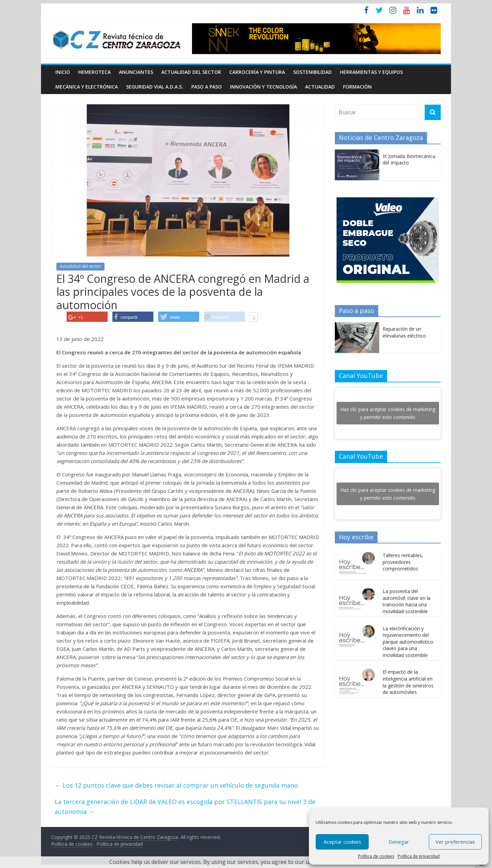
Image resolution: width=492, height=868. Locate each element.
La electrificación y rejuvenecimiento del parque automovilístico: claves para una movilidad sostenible (408, 642)
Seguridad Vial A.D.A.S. (155, 87)
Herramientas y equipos (371, 72)
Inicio (63, 72)
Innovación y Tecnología (263, 87)
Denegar (399, 842)
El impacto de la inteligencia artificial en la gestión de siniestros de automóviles (408, 682)
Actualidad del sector (191, 72)
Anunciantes (136, 72)
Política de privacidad (419, 856)
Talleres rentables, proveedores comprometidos (403, 562)
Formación (357, 87)
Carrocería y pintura (257, 72)
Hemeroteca (94, 72)
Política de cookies (376, 856)
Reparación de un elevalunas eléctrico (404, 332)
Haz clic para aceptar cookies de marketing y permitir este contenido (388, 413)
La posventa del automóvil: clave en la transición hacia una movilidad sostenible (407, 601)
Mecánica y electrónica (87, 87)
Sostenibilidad (312, 72)
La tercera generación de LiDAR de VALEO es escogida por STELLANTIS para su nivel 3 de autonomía (185, 807)
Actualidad (320, 87)
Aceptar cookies (342, 842)
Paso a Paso (207, 87)
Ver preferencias (455, 842)
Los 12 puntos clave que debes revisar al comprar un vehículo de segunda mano (176, 785)
